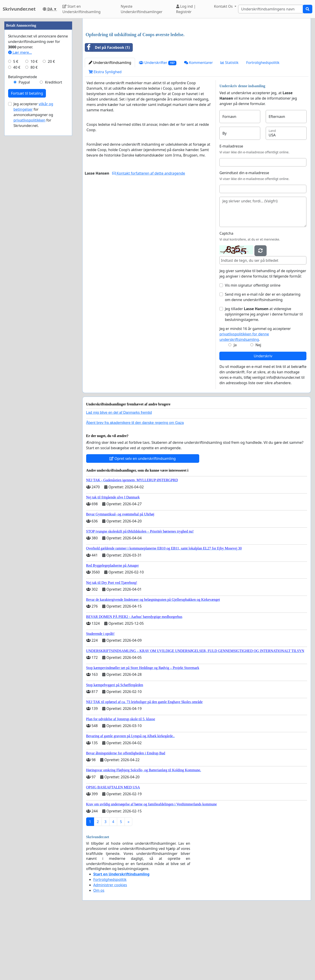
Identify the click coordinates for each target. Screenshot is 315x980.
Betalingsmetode (23, 212)
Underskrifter (157, 126)
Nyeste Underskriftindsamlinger (142, 9)
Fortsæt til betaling (27, 229)
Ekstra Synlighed (105, 135)
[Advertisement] (197, 57)
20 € (51, 197)
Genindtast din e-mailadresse (244, 236)
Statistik (230, 126)
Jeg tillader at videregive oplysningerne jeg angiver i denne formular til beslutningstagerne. (264, 377)
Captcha (226, 297)
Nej (258, 408)
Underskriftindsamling (110, 126)
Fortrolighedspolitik (263, 126)
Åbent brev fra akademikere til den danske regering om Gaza (135, 486)
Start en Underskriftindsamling (82, 9)
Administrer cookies (110, 948)
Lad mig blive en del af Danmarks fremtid (119, 476)
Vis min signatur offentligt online (253, 348)
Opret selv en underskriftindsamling (143, 522)
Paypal (24, 218)
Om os (99, 954)
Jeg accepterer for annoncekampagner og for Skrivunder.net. (33, 250)
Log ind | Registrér (186, 9)
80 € (34, 203)
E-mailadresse (231, 209)
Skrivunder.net (19, 9)
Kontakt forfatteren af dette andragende (149, 236)
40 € (17, 203)
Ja (235, 408)
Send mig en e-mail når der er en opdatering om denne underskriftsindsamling (263, 360)
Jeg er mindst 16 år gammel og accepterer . (255, 397)
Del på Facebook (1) (107, 111)
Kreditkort (54, 218)
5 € (16, 197)
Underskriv (263, 419)
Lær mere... (20, 188)
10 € (34, 197)
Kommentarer (198, 126)
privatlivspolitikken (30, 256)
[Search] (271, 9)
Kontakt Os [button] (224, 6)
